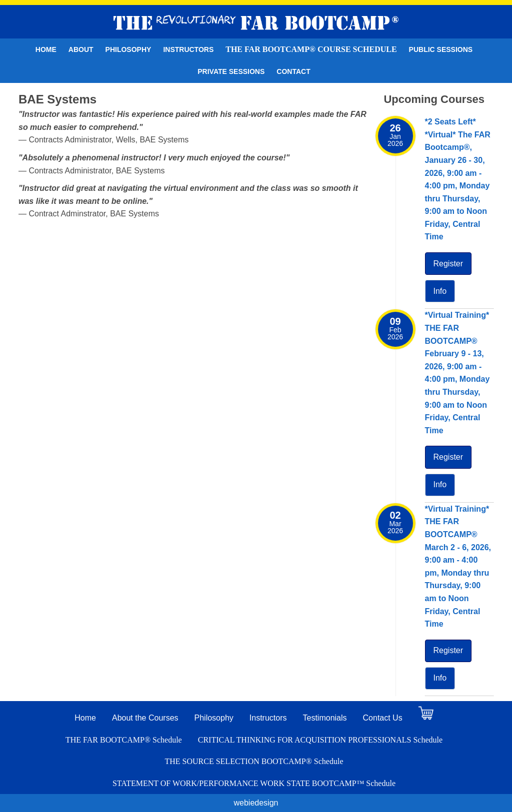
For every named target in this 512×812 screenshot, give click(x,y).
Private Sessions (231, 71)
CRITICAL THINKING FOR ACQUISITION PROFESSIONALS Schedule (320, 740)
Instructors (188, 49)
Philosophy (128, 49)
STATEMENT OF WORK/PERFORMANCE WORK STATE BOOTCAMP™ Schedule (254, 783)
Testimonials (325, 718)
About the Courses (145, 718)
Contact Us (383, 718)
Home (46, 49)
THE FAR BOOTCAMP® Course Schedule (311, 49)
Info (440, 291)
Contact (293, 71)
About (81, 49)
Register (448, 264)
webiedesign (256, 803)
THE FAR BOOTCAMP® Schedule (124, 740)
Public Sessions (441, 49)
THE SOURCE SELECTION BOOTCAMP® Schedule (254, 761)
